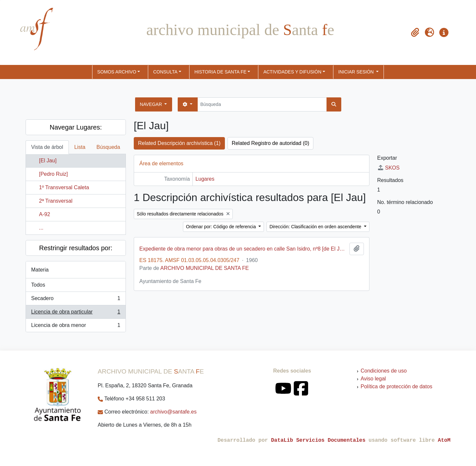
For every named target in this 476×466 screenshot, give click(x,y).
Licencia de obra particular (76, 313)
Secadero (76, 300)
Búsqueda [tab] (108, 147)
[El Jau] (48, 161)
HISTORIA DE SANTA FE (220, 72)
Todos (38, 285)
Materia (40, 270)
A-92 (45, 214)
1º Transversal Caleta (64, 187)
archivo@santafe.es (173, 412)
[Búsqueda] (262, 104)
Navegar (152, 104)
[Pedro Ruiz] (53, 174)
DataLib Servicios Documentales (318, 440)
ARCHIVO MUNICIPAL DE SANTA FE (205, 268)
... (41, 228)
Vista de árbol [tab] (47, 147)
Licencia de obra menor (76, 327)
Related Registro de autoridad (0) (271, 143)
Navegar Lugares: (76, 127)
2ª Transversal (56, 201)
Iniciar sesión (357, 72)
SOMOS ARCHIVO (117, 72)
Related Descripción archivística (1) (179, 143)
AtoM (444, 440)
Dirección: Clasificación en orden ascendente (316, 227)
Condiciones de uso (384, 371)
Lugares (205, 179)
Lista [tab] (80, 147)
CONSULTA (165, 72)
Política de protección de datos (397, 386)
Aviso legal (373, 379)
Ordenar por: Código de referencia (221, 227)
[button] (415, 32)
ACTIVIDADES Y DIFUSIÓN (292, 72)
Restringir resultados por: (76, 248)
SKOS (388, 168)
